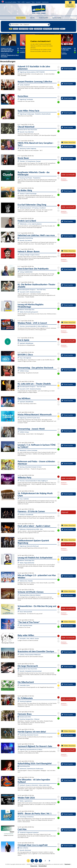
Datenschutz (34, 866)
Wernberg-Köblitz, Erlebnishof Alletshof (30, 595)
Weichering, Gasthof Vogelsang (28, 148)
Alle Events (21, 18)
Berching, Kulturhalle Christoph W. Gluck (31, 467)
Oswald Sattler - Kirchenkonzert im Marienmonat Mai (7, 50)
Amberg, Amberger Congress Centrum (30, 255)
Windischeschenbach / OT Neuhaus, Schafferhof (33, 208)
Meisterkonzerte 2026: (24, 717)
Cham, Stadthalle (24, 499)
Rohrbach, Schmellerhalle (26, 515)
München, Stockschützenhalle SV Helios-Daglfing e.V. (34, 326)
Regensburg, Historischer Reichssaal (29, 546)
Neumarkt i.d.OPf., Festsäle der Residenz (30, 292)
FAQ (19, 2)
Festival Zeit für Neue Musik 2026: (27, 130)
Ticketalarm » (64, 180)
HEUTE (32, 18)
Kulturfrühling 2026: (24, 766)
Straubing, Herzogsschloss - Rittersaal (29, 719)
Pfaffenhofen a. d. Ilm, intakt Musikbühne (31, 224)
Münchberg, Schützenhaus (27, 817)
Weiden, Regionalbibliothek (27, 563)
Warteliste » (64, 179)
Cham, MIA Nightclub (25, 358)
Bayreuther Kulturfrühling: (25, 238)
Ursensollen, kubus (25, 685)
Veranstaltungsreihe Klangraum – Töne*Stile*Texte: (32, 290)
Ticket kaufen (67, 69)
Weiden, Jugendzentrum (26, 801)
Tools (33, 2)
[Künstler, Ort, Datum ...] (29, 25)
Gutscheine (57, 18)
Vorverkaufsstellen (11, 2)
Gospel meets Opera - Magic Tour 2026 (65, 49)
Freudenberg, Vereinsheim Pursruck (29, 735)
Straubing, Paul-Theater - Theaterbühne (30, 178)
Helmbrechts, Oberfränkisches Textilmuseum (31, 769)
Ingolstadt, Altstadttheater (26, 343)
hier (50, 51)
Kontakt (38, 2)
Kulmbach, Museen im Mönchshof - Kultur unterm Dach (35, 785)
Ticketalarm (44, 18)
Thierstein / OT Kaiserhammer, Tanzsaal (30, 161)
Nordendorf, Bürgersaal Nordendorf (29, 832)
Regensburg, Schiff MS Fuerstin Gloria (30, 418)
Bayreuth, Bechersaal (25, 850)
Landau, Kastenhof (25, 85)
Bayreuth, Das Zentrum (26, 240)
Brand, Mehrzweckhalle (26, 612)
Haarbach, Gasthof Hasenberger (28, 194)
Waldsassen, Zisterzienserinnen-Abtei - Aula (31, 529)
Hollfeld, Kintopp (24, 371)
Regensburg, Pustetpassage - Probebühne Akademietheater (35, 114)
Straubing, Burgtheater (26, 701)
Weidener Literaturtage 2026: (26, 310)
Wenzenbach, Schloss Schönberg (28, 450)
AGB (23, 2)
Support (28, 2)
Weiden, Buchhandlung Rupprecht (29, 312)
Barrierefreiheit (43, 866)
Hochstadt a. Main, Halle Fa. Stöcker (29, 639)
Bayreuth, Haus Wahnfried (27, 132)
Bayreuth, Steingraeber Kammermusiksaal (31, 671)
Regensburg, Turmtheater (26, 99)
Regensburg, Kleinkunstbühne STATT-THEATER (32, 72)
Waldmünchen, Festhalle (26, 581)
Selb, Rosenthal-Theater (26, 625)
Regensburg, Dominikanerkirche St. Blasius (31, 749)
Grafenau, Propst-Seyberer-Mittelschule (30, 655)
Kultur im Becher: (23, 848)
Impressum (45, 2)
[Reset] (49, 25)
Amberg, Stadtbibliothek (26, 272)
